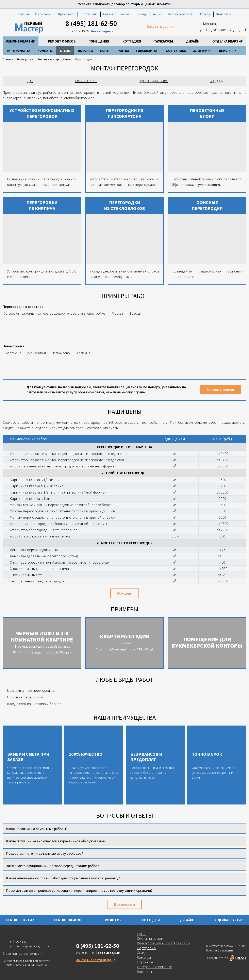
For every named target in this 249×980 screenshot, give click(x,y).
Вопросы (217, 81)
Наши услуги (25, 59)
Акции (158, 14)
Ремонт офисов (62, 41)
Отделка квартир (228, 41)
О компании (44, 14)
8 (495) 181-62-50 (91, 23)
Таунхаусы (163, 41)
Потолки (85, 51)
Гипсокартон (147, 51)
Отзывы (205, 14)
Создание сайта (227, 958)
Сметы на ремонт (151, 938)
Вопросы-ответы (180, 14)
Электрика (202, 51)
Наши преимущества (153, 81)
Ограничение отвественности (22, 954)
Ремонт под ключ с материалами (163, 943)
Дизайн (193, 41)
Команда (141, 14)
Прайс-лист (66, 14)
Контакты (224, 14)
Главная (24, 14)
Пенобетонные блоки (207, 113)
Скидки (124, 14)
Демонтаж (227, 51)
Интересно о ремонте (154, 967)
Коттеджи (132, 41)
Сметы (108, 14)
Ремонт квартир (21, 41)
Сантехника (176, 51)
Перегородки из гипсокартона (125, 113)
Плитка (123, 51)
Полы (105, 51)
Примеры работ (86, 81)
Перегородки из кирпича (42, 205)
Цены (29, 81)
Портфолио (89, 14)
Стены (65, 51)
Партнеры (145, 962)
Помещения (99, 41)
